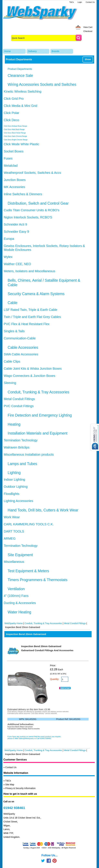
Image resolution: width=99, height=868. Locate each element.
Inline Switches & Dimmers (23, 194)
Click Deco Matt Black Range (14, 129)
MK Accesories (14, 187)
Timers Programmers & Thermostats (37, 580)
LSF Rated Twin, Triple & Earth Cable (30, 310)
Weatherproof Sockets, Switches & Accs (32, 173)
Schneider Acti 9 (15, 224)
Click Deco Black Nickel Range (15, 133)
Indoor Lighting (14, 479)
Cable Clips (12, 361)
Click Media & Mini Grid (20, 106)
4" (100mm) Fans (16, 596)
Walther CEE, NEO (17, 264)
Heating (14, 424)
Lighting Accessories (18, 501)
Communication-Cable (20, 338)
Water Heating (19, 612)
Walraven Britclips (17, 447)
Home (7, 51)
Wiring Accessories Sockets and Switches (42, 84)
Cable (12, 303)
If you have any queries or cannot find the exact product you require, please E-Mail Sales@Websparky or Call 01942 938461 (34, 737)
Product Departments (20, 69)
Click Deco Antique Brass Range (15, 126)
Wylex (8, 257)
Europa (9, 239)
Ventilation (16, 589)
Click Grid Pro (14, 99)
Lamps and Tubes (22, 464)
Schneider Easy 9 (16, 232)
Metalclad (11, 166)
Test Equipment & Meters (28, 571)
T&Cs (72, 2)
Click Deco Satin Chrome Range (15, 136)
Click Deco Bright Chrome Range (16, 140)
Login (80, 2)
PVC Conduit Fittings (19, 406)
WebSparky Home (13, 623)
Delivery (32, 51)
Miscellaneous (14, 562)
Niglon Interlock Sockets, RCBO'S (28, 217)
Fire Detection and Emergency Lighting (40, 415)
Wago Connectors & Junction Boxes (29, 376)
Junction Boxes (15, 180)
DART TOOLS (14, 531)
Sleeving (10, 383)
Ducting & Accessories (20, 603)
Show (88, 59)
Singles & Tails (14, 331)
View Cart (88, 27)
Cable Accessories (23, 347)
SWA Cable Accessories (21, 354)
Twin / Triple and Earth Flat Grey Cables (32, 317)
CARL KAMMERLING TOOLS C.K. (29, 524)
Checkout (88, 31)
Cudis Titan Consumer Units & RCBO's (32, 210)
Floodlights (12, 494)
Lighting (14, 473)
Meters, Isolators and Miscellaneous (29, 271)
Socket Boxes (14, 151)
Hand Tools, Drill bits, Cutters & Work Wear (43, 510)
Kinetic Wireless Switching (22, 91)
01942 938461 (14, 808)
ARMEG (10, 539)
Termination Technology (21, 440)
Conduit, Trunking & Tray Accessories (38, 392)
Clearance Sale (20, 76)
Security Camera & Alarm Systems (36, 294)
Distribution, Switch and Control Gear (38, 203)
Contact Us (90, 2)
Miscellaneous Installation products (29, 455)
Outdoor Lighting (16, 487)
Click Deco (11, 120)
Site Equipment (20, 555)
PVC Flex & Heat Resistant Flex (27, 324)
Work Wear (12, 517)
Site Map (10, 784)
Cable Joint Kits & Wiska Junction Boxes (33, 369)
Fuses (8, 158)
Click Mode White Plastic (21, 144)
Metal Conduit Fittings (19, 399)
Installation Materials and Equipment (37, 433)
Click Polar (11, 113)
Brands (55, 51)
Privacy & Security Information (20, 788)
